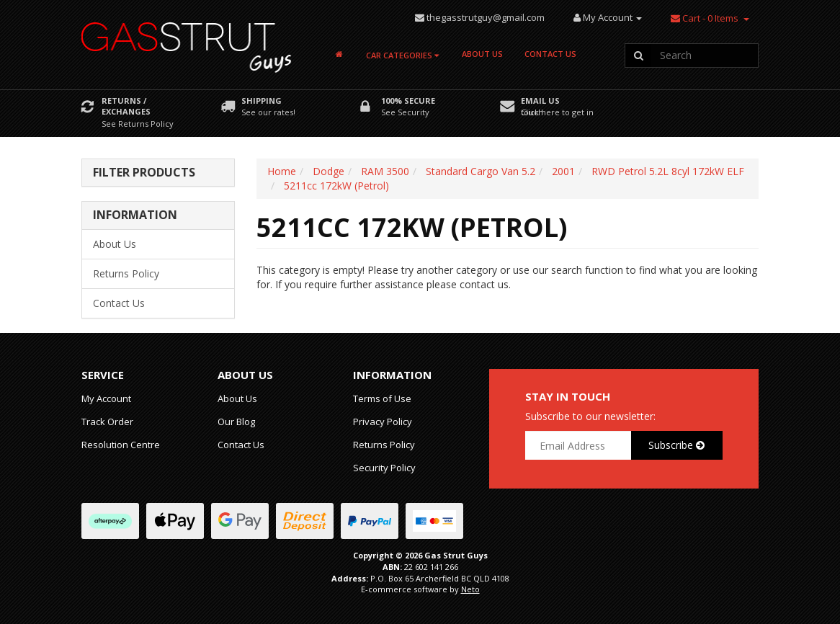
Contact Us (550, 54)
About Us (482, 54)
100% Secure (408, 101)
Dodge (329, 171)
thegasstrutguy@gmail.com (486, 17)
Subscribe (676, 445)
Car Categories (402, 55)
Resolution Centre (121, 445)
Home (282, 171)
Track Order (107, 422)
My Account (106, 398)
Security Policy (384, 468)
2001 (563, 171)
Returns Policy (126, 273)
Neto (470, 589)
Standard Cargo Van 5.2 (481, 171)
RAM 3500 (385, 171)
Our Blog (236, 422)
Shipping (262, 101)
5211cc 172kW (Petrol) (336, 186)
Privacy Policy (383, 422)
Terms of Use (382, 398)
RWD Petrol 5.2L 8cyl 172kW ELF (668, 171)
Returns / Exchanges (126, 106)
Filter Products (144, 173)
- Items (705, 18)
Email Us (540, 101)
